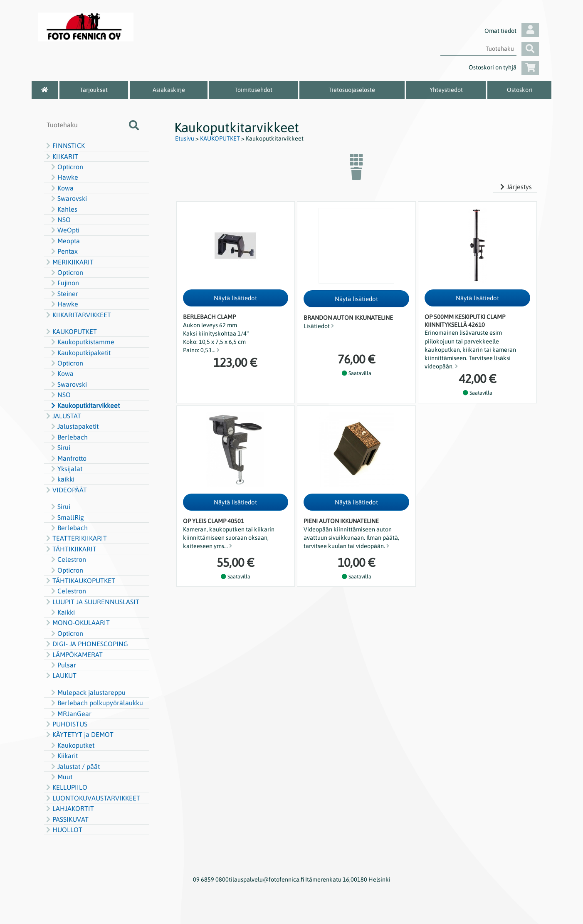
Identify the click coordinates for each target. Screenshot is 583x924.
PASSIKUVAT (66, 819)
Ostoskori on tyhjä (504, 67)
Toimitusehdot (253, 90)
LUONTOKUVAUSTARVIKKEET (92, 798)
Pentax (63, 251)
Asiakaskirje (169, 90)
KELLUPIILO (66, 787)
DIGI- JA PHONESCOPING (86, 644)
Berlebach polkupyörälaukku (96, 703)
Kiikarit (63, 756)
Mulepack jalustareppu (87, 692)
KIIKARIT (61, 156)
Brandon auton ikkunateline (348, 318)
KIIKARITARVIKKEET (78, 315)
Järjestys (515, 187)
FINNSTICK (64, 146)
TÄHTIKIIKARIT (70, 549)
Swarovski (68, 198)
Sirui (60, 447)
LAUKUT (60, 675)
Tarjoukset (94, 90)
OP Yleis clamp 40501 (214, 521)
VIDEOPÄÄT (65, 490)
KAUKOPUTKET (70, 331)
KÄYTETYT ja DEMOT (79, 734)
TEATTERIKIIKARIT (75, 538)
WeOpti (64, 230)
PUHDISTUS (66, 724)
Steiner (64, 294)
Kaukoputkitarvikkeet (84, 405)
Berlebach (68, 437)
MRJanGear (70, 714)
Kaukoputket (72, 745)
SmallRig (67, 517)
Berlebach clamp (209, 317)
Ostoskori (520, 90)
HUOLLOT (63, 830)
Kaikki (62, 612)
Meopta (64, 241)
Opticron (66, 167)
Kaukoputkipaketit (80, 353)
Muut (61, 777)
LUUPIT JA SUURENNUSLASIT (92, 602)
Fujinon (64, 283)
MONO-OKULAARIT (77, 623)
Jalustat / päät (74, 766)
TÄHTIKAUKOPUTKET (80, 581)
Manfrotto (68, 458)
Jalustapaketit (74, 426)
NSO (60, 220)
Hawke (64, 177)
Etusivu (185, 138)
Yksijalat (66, 469)
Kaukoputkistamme (82, 342)
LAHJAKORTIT (69, 808)
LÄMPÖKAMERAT (73, 655)
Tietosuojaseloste (352, 90)
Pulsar (63, 665)
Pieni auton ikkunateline (341, 521)
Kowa (61, 188)
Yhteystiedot (446, 90)
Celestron (68, 559)
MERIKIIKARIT (69, 262)
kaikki (62, 479)
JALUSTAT (63, 416)
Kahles (63, 209)
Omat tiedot (512, 31)
